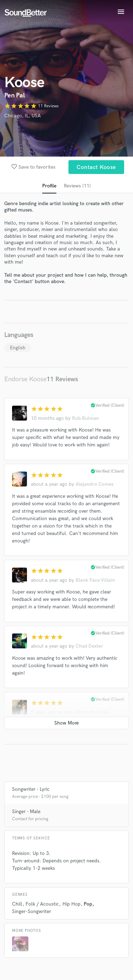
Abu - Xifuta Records (86, 712)
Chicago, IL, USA (23, 116)
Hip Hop (71, 904)
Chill (17, 904)
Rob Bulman (85, 418)
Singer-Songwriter (32, 911)
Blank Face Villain (95, 580)
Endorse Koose (25, 379)
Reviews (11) (77, 186)
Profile (49, 186)
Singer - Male (26, 812)
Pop (88, 904)
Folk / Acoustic (42, 904)
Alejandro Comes (95, 484)
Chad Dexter (89, 646)
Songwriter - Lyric (31, 789)
